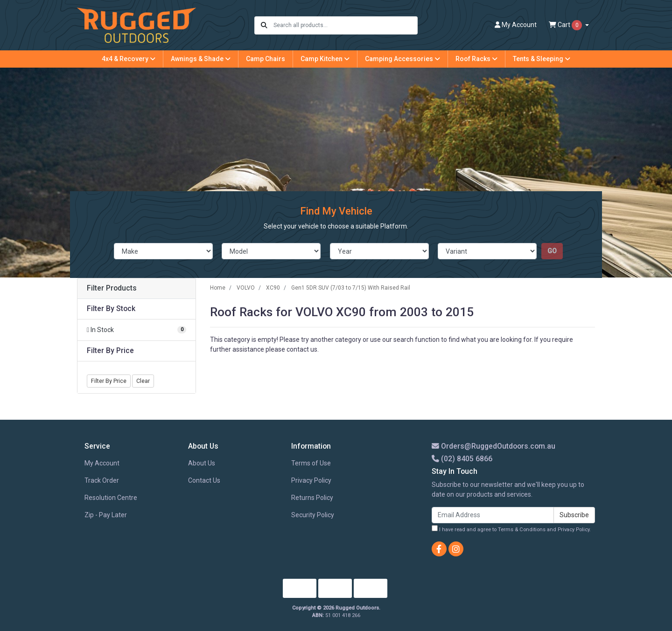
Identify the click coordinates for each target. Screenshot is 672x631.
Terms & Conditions (522, 530)
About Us (202, 463)
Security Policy (313, 515)
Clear (143, 381)
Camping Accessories (402, 59)
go (552, 251)
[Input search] (345, 25)
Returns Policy (312, 498)
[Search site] (264, 25)
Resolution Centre (111, 498)
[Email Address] (493, 515)
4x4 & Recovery (129, 59)
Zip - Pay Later (106, 515)
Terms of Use (311, 463)
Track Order (102, 480)
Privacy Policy (311, 480)
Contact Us (204, 480)
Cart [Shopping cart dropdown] (566, 25)
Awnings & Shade (201, 59)
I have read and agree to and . (511, 529)
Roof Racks (476, 59)
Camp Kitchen (325, 59)
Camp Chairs (266, 59)
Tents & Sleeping (542, 59)
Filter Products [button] (112, 288)
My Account (102, 463)
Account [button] (516, 25)
